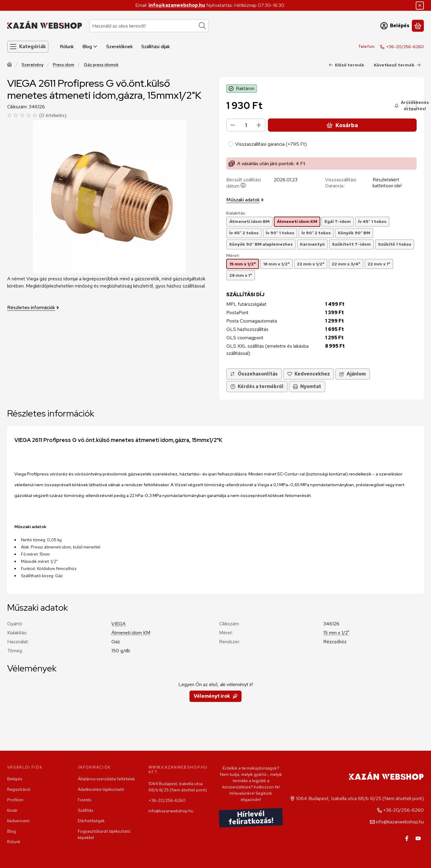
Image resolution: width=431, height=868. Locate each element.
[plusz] (259, 125)
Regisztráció (19, 789)
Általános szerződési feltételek (106, 779)
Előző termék (346, 65)
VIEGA (119, 624)
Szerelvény (32, 65)
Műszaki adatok (245, 200)
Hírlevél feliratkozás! (251, 818)
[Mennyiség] (246, 125)
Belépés (15, 779)
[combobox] (149, 26)
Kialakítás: (236, 213)
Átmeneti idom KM (131, 633)
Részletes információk (33, 307)
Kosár (12, 810)
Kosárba (342, 125)
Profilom (15, 800)
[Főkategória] (10, 65)
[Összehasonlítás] (254, 374)
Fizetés (85, 800)
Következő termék (397, 65)
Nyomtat (307, 386)
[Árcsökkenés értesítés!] (412, 106)
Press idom (64, 65)
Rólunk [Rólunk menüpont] (67, 47)
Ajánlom (353, 374)
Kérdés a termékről (257, 386)
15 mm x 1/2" (336, 633)
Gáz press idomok (101, 65)
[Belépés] (395, 26)
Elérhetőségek (91, 821)
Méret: (233, 256)
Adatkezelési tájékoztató (101, 789)
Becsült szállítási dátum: (243, 183)
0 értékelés (54, 115)
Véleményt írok (215, 696)
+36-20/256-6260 (405, 47)
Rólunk (14, 842)
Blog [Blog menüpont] (90, 47)
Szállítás (85, 810)
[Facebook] (407, 838)
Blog (12, 831)
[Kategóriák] (28, 47)
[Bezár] (420, 6)
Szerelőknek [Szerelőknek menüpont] (120, 47)
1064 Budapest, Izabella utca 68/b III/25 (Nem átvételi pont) (178, 787)
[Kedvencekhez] (309, 374)
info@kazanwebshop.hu (177, 5)
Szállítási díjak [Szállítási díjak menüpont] (156, 47)
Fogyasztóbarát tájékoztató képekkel (104, 834)
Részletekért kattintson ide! (387, 183)
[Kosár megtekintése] (418, 26)
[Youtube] (418, 838)
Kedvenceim (18, 821)
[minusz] (233, 125)
